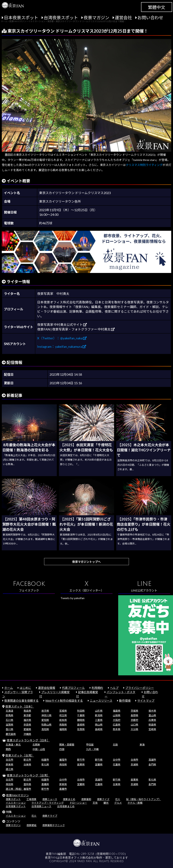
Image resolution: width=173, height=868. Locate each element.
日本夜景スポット (21, 18)
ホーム (9, 688)
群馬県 (9, 715)
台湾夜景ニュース (41, 806)
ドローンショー (78, 803)
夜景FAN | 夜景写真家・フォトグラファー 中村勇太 (76, 329)
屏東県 (9, 764)
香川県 (9, 729)
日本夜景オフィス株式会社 (77, 858)
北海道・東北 (13, 745)
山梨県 (117, 715)
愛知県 (45, 720)
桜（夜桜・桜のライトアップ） (144, 799)
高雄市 (152, 760)
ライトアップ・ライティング (48, 803)
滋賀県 (9, 725)
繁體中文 (157, 7)
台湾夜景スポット (61, 18)
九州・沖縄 (92, 749)
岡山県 (99, 725)
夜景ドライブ (50, 816)
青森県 (27, 711)
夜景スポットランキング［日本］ (28, 740)
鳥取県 (63, 725)
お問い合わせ (150, 18)
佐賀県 (81, 729)
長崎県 (99, 729)
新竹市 (81, 760)
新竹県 (99, 760)
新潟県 (99, 715)
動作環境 (125, 701)
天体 (95, 803)
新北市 (27, 760)
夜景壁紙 (31, 825)
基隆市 (63, 760)
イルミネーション (16, 803)
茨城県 (134, 711)
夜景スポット (13, 799)
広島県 (117, 725)
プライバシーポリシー (140, 688)
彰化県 (45, 764)
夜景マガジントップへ (86, 562)
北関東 (36, 745)
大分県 (134, 729)
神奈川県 (46, 715)
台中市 (117, 760)
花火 (118, 799)
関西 (8, 749)
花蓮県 (117, 764)
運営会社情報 (47, 688)
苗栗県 (81, 764)
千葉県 (81, 715)
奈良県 (27, 725)
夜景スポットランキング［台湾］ (28, 775)
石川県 (9, 720)
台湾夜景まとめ (66, 806)
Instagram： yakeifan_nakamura (62, 346)
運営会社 (123, 18)
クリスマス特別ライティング (144, 165)
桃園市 (45, 760)
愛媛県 (27, 729)
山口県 (134, 725)
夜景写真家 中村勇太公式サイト (62, 325)
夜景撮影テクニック (54, 825)
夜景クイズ (103, 799)
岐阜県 (63, 720)
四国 (62, 749)
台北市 (9, 760)
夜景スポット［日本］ (20, 706)
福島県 (117, 711)
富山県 (152, 715)
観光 (106, 803)
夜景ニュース (50, 799)
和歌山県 (46, 725)
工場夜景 (31, 799)
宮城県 (63, 711)
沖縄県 (27, 734)
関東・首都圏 (67, 745)
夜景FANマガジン (17, 795)
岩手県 (45, 711)
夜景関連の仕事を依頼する (21, 701)
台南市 (134, 760)
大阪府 (117, 720)
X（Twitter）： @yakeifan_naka (62, 338)
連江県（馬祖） (14, 789)
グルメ (118, 803)
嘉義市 (63, 789)
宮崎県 (152, 729)
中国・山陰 (39, 749)
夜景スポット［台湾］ (20, 755)
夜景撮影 (86, 799)
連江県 (9, 769)
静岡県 (81, 720)
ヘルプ (114, 688)
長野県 (134, 715)
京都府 (134, 720)
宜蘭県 (99, 764)
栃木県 (152, 711)
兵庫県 (152, 720)
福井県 (27, 720)
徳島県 (152, 725)
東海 (142, 745)
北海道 (9, 711)
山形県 (99, 711)
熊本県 (117, 729)
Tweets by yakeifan (72, 598)
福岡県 (63, 729)
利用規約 (97, 688)
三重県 (99, 720)
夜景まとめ (69, 799)
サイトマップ (146, 701)
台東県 (27, 764)
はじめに (25, 688)
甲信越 (90, 745)
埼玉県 (63, 715)
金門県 (152, 764)
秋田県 (81, 711)
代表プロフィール (73, 688)
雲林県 (27, 784)
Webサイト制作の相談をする (64, 701)
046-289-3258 (84, 854)
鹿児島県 (11, 734)
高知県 (45, 729)
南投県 (63, 764)
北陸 (115, 745)
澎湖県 (134, 764)
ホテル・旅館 (135, 803)
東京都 (27, 715)
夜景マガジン (96, 18)
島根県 (81, 725)
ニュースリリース (101, 701)
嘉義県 (45, 784)
